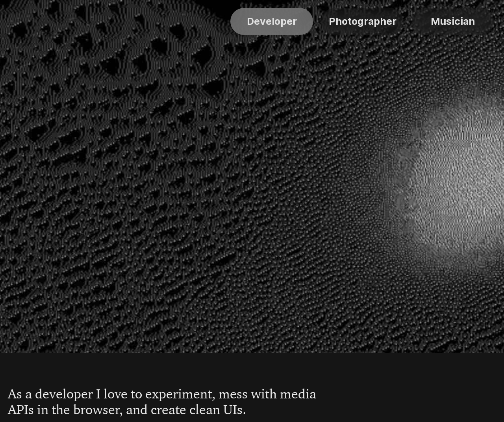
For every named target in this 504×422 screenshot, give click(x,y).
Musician (453, 21)
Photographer (363, 21)
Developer (272, 21)
